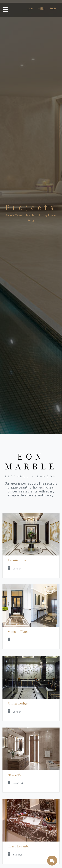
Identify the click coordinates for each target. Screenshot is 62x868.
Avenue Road (17, 560)
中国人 (42, 9)
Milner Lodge (18, 703)
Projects (31, 207)
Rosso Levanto (18, 846)
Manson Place (18, 632)
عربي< (30, 9)
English (54, 9)
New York (14, 775)
